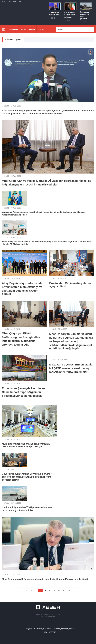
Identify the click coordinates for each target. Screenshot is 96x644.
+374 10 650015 (50, 632)
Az (20, 2)
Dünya (23, 29)
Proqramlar (13, 29)
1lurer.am (51, 617)
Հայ (4, 2)
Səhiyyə (32, 29)
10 (69, 590)
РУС (15, 2)
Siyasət (41, 29)
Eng (9, 2)
